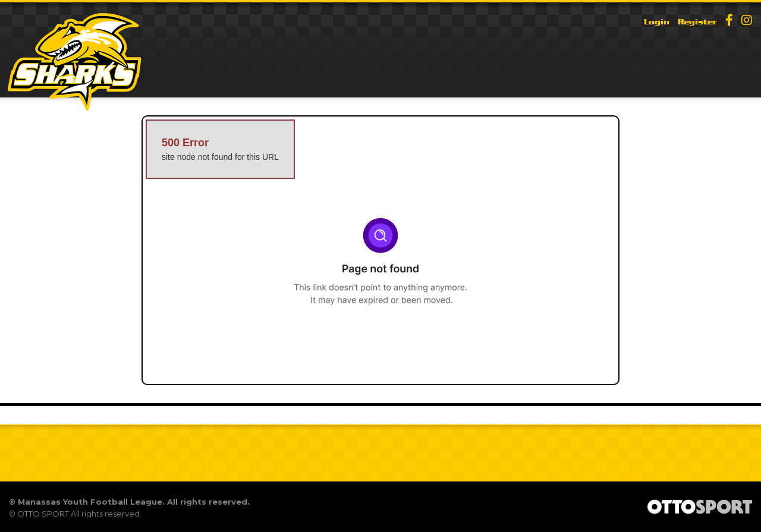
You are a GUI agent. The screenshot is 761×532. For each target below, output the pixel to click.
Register (697, 22)
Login (657, 22)
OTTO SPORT (43, 514)
